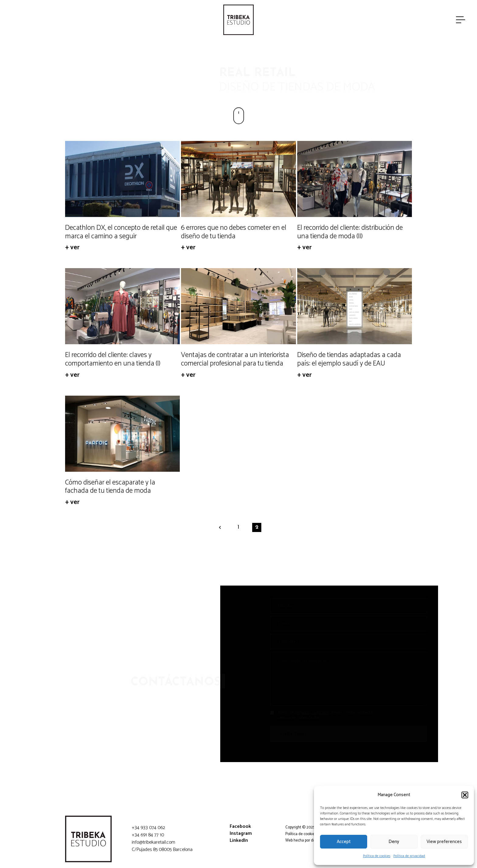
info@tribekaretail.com (153, 842)
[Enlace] (238, 20)
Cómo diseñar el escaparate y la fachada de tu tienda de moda (110, 487)
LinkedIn (239, 840)
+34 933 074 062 (148, 828)
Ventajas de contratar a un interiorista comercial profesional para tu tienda (235, 359)
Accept (344, 842)
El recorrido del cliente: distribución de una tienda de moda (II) (350, 232)
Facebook (240, 826)
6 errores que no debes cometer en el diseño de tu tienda (234, 232)
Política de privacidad (409, 856)
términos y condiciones (308, 713)
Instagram (241, 833)
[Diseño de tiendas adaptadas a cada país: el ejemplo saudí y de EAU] (355, 306)
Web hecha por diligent (304, 840)
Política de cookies (377, 856)
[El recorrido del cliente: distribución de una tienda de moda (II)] (355, 179)
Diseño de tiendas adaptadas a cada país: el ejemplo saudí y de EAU (349, 359)
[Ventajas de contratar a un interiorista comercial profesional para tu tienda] (238, 306)
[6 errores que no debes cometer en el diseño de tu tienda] (238, 179)
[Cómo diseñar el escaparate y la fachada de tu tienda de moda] (122, 434)
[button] (465, 795)
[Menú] (461, 20)
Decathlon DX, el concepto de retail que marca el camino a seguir (121, 232)
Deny (394, 842)
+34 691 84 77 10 (148, 835)
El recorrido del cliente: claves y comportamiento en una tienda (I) (113, 359)
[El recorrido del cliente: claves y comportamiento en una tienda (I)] (122, 306)
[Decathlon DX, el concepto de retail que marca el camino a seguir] (122, 179)
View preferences (444, 842)
